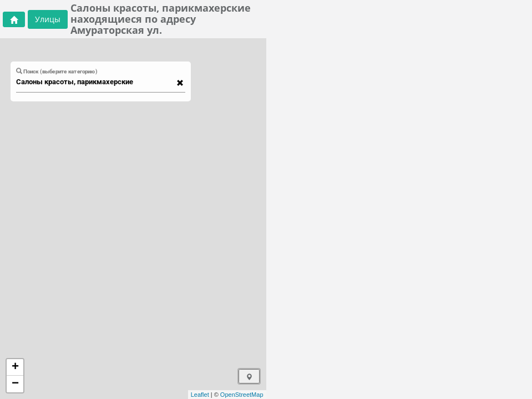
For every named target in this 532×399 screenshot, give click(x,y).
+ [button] (15, 367)
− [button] (15, 384)
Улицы (48, 19)
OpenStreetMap (242, 395)
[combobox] (95, 82)
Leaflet (200, 395)
